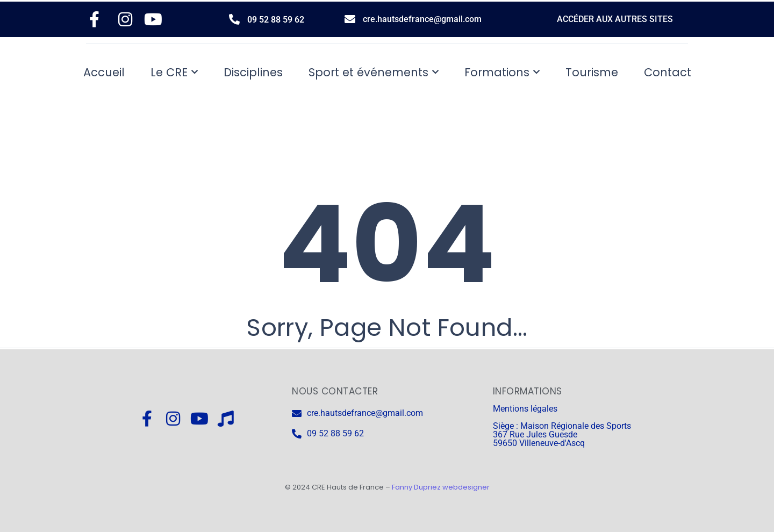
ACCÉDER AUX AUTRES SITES (615, 19)
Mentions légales (525, 409)
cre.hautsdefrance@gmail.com (422, 19)
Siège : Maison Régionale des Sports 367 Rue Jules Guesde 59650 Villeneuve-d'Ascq (562, 434)
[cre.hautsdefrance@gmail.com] (350, 19)
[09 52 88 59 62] (234, 19)
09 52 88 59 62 (276, 20)
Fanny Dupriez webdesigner (441, 487)
